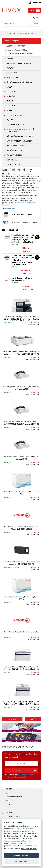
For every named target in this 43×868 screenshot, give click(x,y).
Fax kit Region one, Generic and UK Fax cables (22, 279)
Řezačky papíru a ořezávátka (19, 82)
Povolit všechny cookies (21, 855)
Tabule (10, 101)
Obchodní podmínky (14, 797)
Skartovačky (12, 78)
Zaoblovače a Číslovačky (18, 146)
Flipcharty (11, 106)
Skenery (10, 68)
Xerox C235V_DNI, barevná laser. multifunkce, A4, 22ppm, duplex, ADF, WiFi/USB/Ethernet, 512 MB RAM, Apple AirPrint (23, 260)
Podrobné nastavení (29, 848)
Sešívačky (11, 96)
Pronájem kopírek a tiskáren (19, 63)
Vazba (10, 87)
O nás (8, 793)
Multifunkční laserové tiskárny (17, 50)
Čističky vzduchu (14, 165)
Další (33, 719)
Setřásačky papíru (15, 150)
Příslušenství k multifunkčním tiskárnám (21, 53)
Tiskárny (11, 59)
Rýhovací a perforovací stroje (20, 136)
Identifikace (12, 160)
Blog (8, 801)
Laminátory (12, 73)
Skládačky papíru (14, 155)
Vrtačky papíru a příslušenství (20, 141)
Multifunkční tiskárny (16, 46)
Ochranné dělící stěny (16, 125)
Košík (38, 17)
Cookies (9, 804)
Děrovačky (11, 92)
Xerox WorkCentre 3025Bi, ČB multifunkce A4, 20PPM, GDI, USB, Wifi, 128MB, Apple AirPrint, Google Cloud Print (23, 239)
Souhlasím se (20, 776)
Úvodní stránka (10, 33)
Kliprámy (11, 120)
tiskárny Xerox (10, 208)
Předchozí (12, 719)
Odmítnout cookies (21, 861)
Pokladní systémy (15, 115)
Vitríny (10, 111)
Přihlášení (37, 3)
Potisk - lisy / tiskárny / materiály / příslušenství (22, 131)
